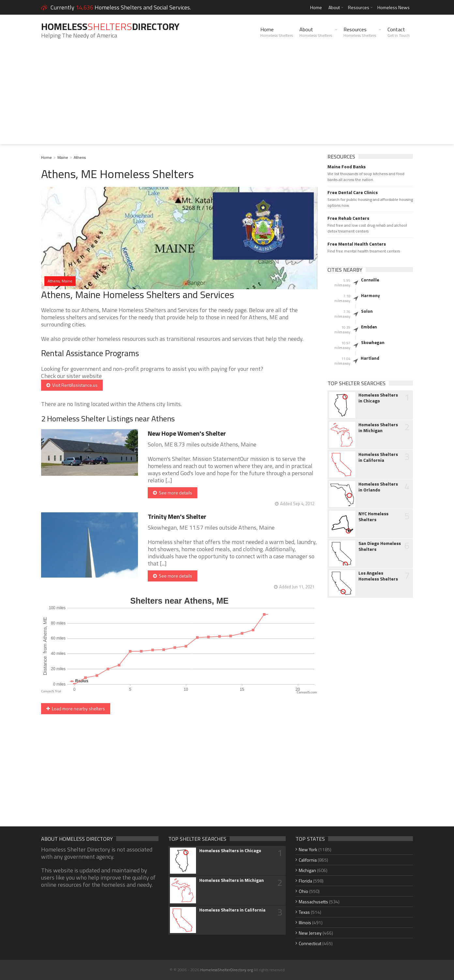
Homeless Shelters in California (378, 457)
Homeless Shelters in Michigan (378, 428)
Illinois (305, 922)
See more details (173, 493)
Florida (305, 881)
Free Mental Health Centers (357, 244)
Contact (399, 32)
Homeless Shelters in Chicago (378, 398)
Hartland (370, 358)
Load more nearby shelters (76, 709)
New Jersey (310, 933)
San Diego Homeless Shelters (380, 546)
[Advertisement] (227, 98)
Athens (80, 157)
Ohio (303, 891)
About (334, 7)
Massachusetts (313, 902)
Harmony (371, 295)
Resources (359, 7)
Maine (63, 157)
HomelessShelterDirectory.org (227, 970)
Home (316, 7)
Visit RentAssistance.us (72, 385)
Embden (369, 327)
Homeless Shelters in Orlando (378, 487)
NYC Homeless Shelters (373, 517)
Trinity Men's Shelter (177, 516)
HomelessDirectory (110, 26)
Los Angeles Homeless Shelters (378, 576)
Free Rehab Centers (348, 218)
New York (308, 849)
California (308, 860)
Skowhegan (373, 342)
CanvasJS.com (307, 692)
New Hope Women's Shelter (187, 433)
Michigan (307, 870)
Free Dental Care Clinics (353, 192)
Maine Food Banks (347, 167)
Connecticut (310, 943)
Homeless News (393, 7)
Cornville (370, 280)
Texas (304, 912)
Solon (367, 311)
